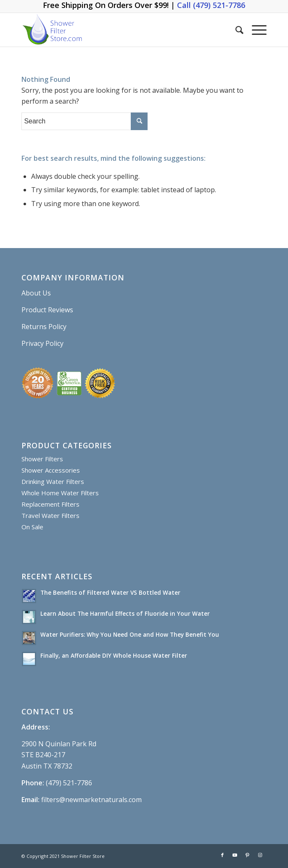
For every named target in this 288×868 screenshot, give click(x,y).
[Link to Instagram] (260, 855)
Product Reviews (47, 310)
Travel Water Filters (50, 515)
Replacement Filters (50, 504)
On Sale (32, 527)
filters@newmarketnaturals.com (91, 800)
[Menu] (255, 30)
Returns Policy (44, 327)
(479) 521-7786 (69, 783)
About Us (36, 293)
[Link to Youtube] (235, 855)
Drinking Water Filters (53, 481)
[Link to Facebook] (222, 855)
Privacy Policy (42, 343)
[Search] (235, 30)
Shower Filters (42, 459)
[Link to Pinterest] (248, 855)
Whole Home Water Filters (60, 493)
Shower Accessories (51, 470)
